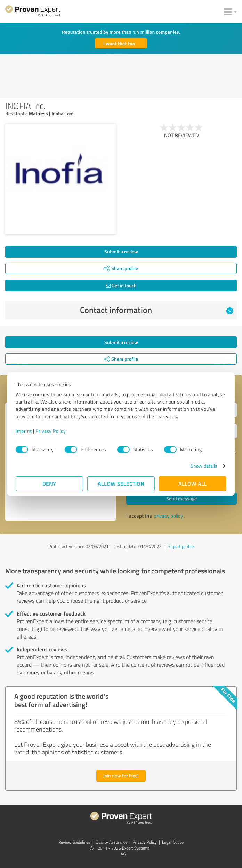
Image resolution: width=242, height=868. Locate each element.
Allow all (193, 483)
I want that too (119, 43)
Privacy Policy (51, 431)
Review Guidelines (74, 842)
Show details (204, 466)
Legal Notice (173, 842)
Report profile (181, 546)
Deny (50, 483)
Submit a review (121, 252)
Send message (181, 498)
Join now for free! (121, 776)
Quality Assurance (111, 842)
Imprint (24, 431)
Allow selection (121, 483)
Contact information (157, 310)
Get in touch (121, 285)
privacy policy (168, 516)
